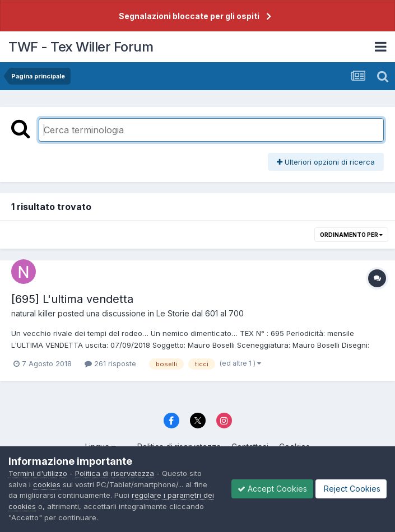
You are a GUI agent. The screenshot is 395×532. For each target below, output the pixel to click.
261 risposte (110, 363)
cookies (47, 484)
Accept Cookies (272, 489)
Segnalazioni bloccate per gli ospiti (189, 16)
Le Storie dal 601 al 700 (200, 313)
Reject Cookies (351, 489)
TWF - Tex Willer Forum (81, 47)
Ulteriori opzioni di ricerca (326, 162)
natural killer (33, 313)
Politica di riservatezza (115, 473)
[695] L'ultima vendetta (72, 299)
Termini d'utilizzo (38, 473)
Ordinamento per (351, 235)
